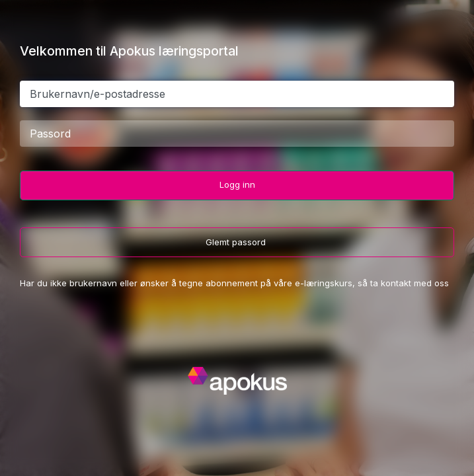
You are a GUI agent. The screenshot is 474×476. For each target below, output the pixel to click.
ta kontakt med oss (410, 283)
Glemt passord (237, 242)
